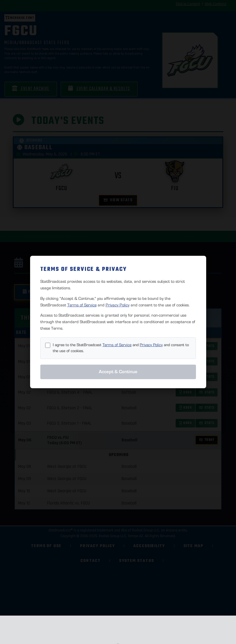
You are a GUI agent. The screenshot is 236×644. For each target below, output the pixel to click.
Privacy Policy (118, 305)
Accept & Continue (118, 372)
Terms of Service (82, 305)
